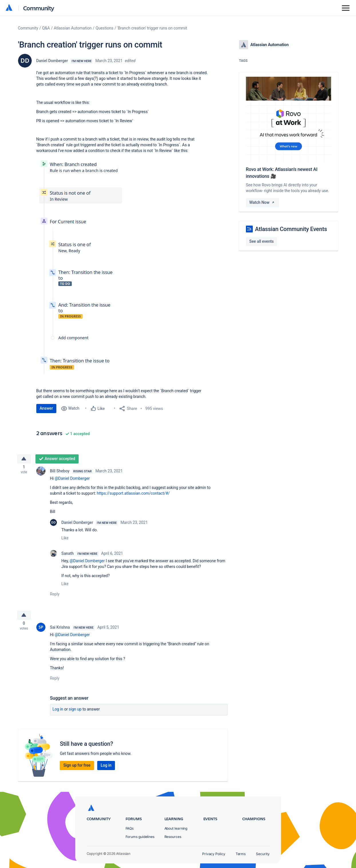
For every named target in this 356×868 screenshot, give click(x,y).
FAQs (130, 828)
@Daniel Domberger (72, 480)
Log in (58, 713)
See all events (261, 241)
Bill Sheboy (60, 473)
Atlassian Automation (73, 28)
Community (39, 8)
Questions (104, 28)
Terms (241, 854)
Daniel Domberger (52, 61)
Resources (173, 837)
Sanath (68, 555)
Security (263, 854)
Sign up (75, 713)
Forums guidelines (140, 837)
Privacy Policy (214, 854)
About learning (176, 828)
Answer (46, 408)
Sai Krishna (60, 631)
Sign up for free (77, 769)
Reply (55, 596)
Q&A (46, 28)
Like (65, 540)
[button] (81, 265)
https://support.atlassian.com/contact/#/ (133, 495)
